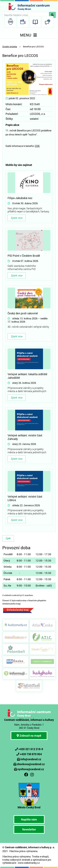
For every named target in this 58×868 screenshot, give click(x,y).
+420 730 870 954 (31, 754)
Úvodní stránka (10, 47)
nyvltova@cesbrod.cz (31, 769)
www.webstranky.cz (29, 863)
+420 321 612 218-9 (31, 749)
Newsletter (29, 829)
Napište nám (29, 819)
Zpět (8, 538)
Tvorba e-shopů (40, 856)
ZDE (37, 146)
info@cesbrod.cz (31, 759)
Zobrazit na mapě (29, 736)
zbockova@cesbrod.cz (31, 764)
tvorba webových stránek (16, 860)
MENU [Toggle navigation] (29, 35)
